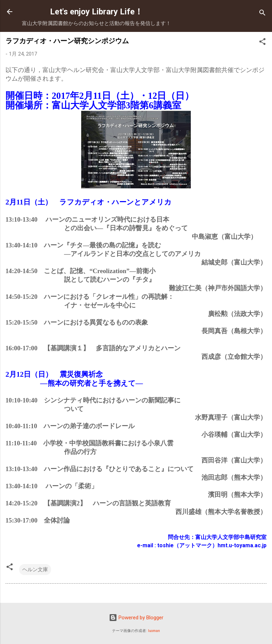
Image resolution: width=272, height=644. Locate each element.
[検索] (262, 14)
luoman (154, 631)
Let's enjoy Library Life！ (96, 12)
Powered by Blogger (136, 618)
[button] (262, 43)
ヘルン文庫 (35, 570)
